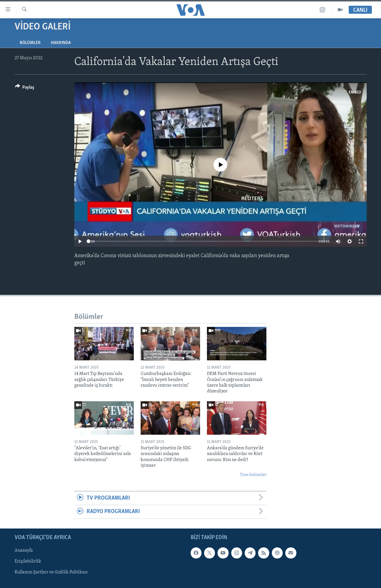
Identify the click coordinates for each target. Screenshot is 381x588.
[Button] (25, 88)
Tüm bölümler (253, 475)
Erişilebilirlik (28, 561)
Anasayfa (24, 551)
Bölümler (30, 43)
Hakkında (61, 43)
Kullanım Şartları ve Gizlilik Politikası (51, 572)
